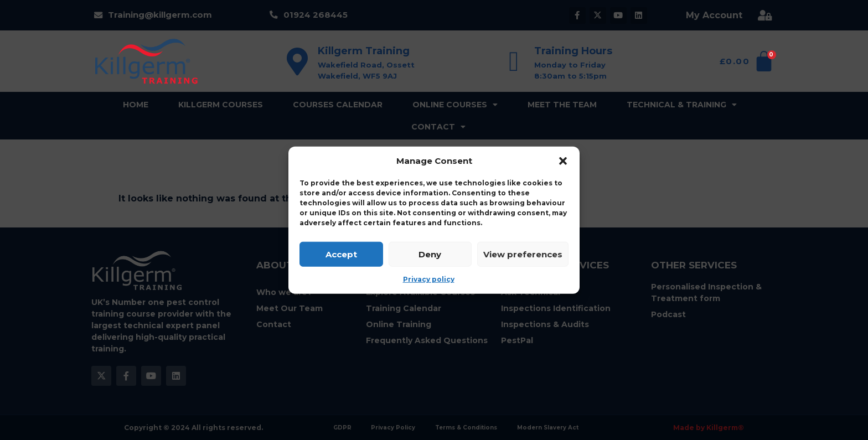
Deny (430, 254)
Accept (341, 254)
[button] (563, 161)
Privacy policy (429, 279)
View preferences (523, 254)
